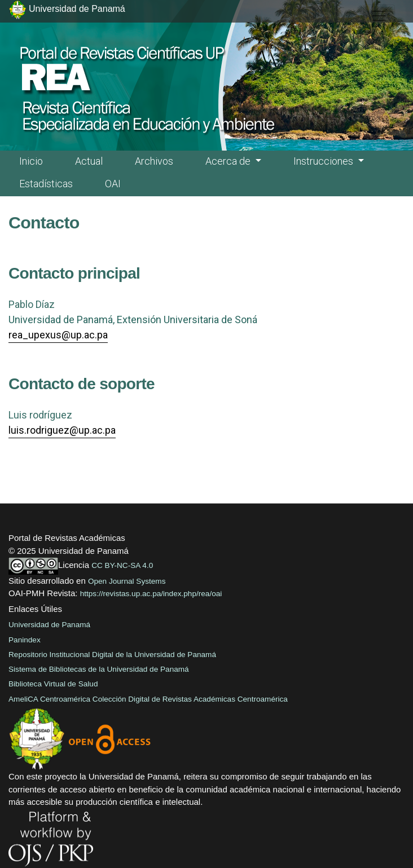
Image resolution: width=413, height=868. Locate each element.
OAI (113, 184)
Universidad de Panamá (49, 625)
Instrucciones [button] (324, 161)
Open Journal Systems (127, 581)
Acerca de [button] (229, 161)
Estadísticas (46, 184)
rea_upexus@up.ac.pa (58, 335)
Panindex (25, 640)
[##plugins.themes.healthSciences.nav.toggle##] (379, 16)
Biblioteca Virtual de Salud (53, 684)
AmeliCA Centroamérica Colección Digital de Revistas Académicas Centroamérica (148, 699)
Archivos (154, 161)
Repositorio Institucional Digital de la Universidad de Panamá (112, 655)
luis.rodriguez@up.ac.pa (62, 430)
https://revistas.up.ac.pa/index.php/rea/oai (151, 594)
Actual (89, 161)
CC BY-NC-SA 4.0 (122, 565)
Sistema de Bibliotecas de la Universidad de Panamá (99, 669)
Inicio (31, 161)
